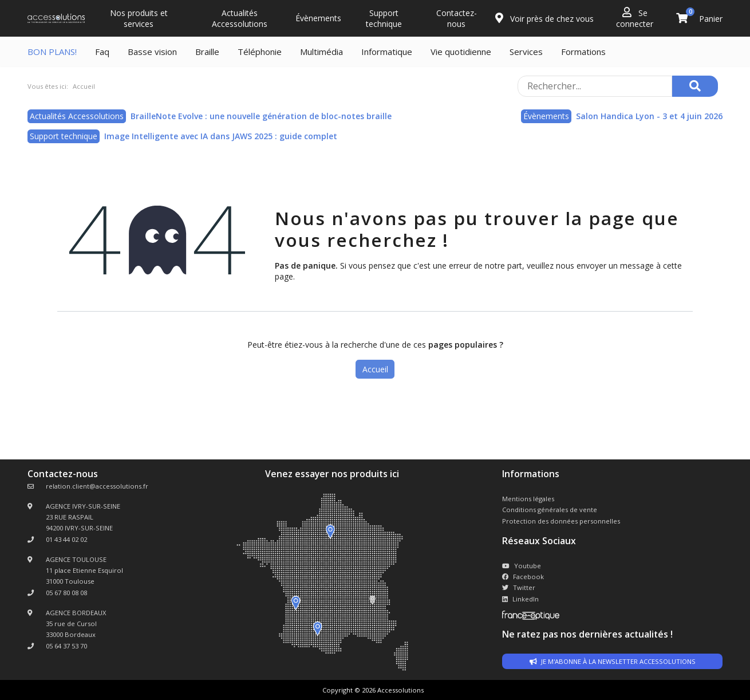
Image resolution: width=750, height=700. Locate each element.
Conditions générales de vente (550, 510)
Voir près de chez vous (544, 18)
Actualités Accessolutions (240, 18)
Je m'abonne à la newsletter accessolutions (613, 661)
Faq (102, 52)
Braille (207, 52)
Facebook (523, 577)
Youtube (522, 566)
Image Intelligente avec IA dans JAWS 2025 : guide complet (221, 136)
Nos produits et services (139, 18)
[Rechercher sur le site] (595, 86)
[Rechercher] (695, 86)
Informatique (387, 52)
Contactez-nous (457, 18)
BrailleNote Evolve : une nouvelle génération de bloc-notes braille (261, 116)
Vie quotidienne (461, 52)
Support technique (384, 18)
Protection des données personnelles (561, 521)
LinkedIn (520, 599)
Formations (583, 52)
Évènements (318, 18)
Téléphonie (260, 52)
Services (526, 52)
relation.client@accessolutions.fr (97, 486)
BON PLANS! (52, 52)
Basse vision (152, 52)
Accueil (375, 369)
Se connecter (635, 18)
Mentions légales (528, 499)
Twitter (519, 587)
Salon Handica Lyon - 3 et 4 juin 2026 (649, 116)
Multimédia (321, 52)
